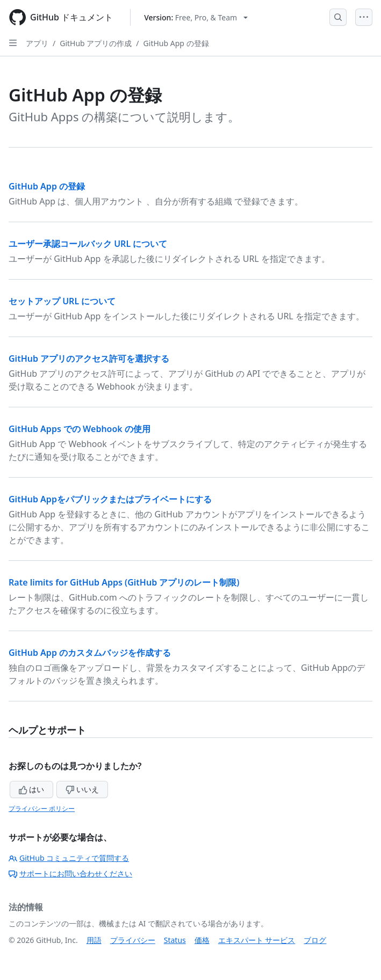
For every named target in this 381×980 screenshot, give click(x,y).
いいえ (82, 789)
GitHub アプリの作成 (96, 43)
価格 (202, 940)
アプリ (37, 43)
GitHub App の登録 (176, 43)
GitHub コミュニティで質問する (69, 858)
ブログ (315, 940)
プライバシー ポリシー (42, 809)
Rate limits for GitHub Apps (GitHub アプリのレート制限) (124, 582)
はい (32, 789)
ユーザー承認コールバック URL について (88, 244)
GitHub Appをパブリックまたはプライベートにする (110, 499)
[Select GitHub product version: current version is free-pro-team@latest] (196, 17)
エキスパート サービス (257, 940)
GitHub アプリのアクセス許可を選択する (89, 359)
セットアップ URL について (62, 301)
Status (175, 940)
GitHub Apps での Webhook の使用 (80, 429)
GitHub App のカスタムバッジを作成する (90, 653)
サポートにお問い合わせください (70, 873)
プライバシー (133, 940)
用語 (94, 940)
